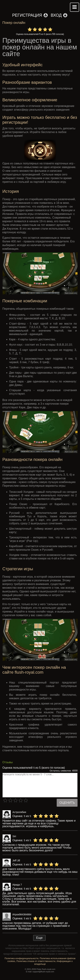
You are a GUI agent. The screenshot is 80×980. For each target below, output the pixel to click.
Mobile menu (75, 7)
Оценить (67, 803)
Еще (39, 938)
